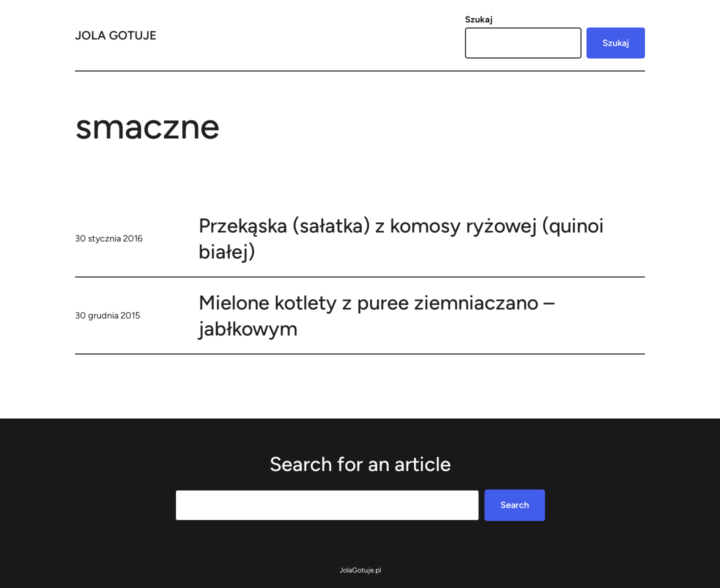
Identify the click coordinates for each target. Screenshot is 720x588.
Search (515, 505)
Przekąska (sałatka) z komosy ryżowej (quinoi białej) (401, 238)
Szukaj (479, 19)
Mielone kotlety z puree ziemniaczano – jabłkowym (376, 315)
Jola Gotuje (116, 35)
